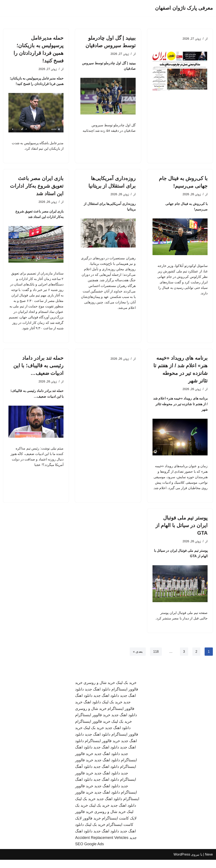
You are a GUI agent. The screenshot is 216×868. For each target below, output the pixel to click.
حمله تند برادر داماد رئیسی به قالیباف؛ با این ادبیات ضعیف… (38, 370)
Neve (209, 863)
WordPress (182, 863)
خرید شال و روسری (99, 691)
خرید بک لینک (126, 691)
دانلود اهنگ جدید (98, 697)
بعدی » (137, 660)
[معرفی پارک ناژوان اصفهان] (184, 8)
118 (156, 660)
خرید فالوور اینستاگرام (93, 723)
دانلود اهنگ (92, 710)
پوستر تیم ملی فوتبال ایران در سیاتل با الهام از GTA (182, 532)
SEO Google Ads (89, 852)
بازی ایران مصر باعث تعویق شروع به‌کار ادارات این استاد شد (37, 187)
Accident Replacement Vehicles (102, 846)
